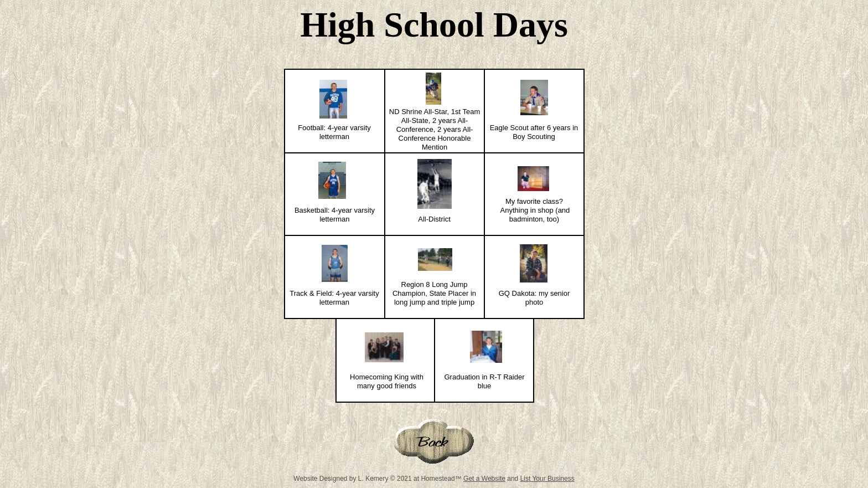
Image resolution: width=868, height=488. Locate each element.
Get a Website (484, 479)
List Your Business (547, 479)
